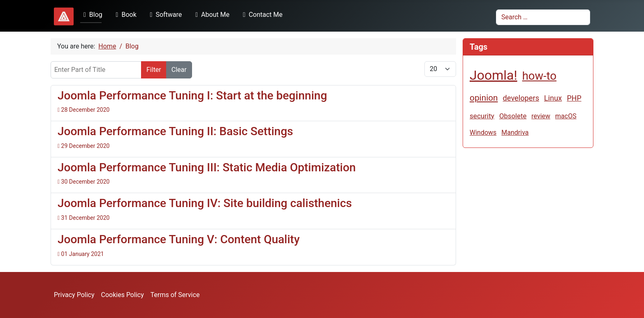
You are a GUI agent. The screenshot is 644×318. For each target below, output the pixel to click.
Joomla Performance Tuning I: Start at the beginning (192, 96)
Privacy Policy (74, 295)
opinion (484, 98)
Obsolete (513, 116)
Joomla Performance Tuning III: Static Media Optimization (207, 167)
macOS (566, 116)
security (482, 116)
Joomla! (493, 75)
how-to (540, 76)
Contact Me (261, 15)
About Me (211, 15)
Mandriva (515, 132)
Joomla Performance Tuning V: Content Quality (179, 239)
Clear (179, 70)
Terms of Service (175, 295)
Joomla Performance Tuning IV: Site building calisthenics (205, 203)
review (541, 116)
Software (164, 15)
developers (521, 98)
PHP (574, 98)
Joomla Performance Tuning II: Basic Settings (175, 131)
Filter (154, 70)
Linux (553, 98)
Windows (483, 132)
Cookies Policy (123, 295)
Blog (91, 15)
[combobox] (543, 17)
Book (125, 15)
